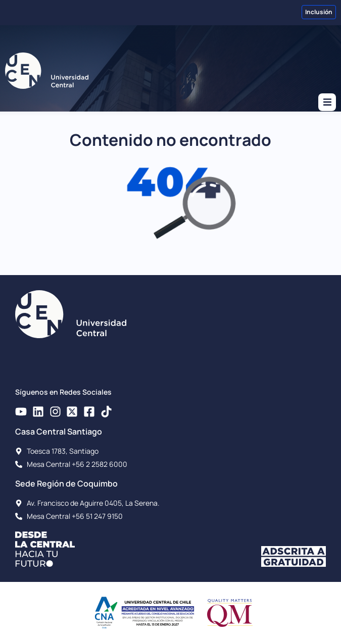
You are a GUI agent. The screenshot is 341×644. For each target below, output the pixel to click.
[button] (327, 102)
